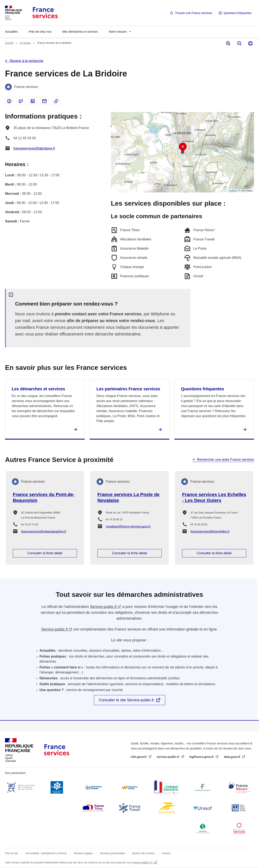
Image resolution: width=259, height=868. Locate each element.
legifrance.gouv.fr (202, 757)
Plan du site (12, 853)
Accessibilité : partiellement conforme (46, 853)
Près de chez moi (40, 32)
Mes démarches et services (80, 32)
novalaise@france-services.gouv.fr (128, 526)
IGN (243, 191)
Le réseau (25, 43)
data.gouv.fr (232, 757)
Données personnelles (112, 853)
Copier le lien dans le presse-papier (56, 101)
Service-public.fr (103, 607)
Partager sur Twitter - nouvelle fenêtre (21, 101)
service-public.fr (168, 757)
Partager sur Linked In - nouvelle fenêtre (33, 101)
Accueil (9, 43)
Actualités (11, 32)
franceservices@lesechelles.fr (210, 531)
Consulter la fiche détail (45, 553)
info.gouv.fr (139, 757)
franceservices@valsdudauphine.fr (44, 531)
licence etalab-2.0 (143, 863)
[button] (183, 147)
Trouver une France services (194, 13)
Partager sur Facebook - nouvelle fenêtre (9, 101)
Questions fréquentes (238, 13)
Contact (166, 853)
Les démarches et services (38, 389)
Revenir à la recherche (27, 61)
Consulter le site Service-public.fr (126, 700)
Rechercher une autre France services (225, 460)
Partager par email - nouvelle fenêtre (44, 101)
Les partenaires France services (128, 389)
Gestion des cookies (143, 853)
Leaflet (233, 191)
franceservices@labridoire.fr (34, 148)
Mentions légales (83, 853)
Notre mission (118, 32)
